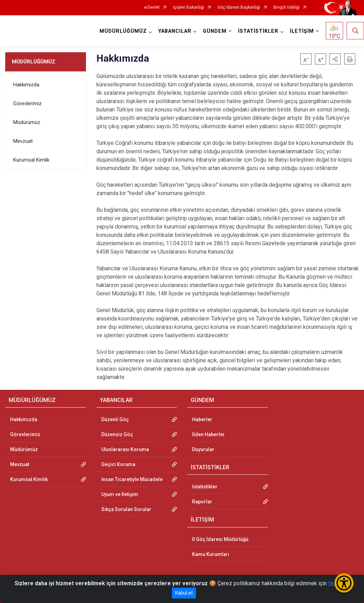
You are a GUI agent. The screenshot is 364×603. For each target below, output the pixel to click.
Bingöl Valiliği (287, 7)
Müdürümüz (27, 122)
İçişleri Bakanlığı (189, 7)
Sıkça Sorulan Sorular (126, 509)
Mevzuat (23, 141)
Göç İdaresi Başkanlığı (239, 7)
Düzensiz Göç (117, 434)
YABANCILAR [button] (175, 31)
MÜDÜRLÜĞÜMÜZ (34, 62)
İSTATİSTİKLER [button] (258, 31)
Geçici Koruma (118, 464)
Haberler (202, 419)
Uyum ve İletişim (120, 494)
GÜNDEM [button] (215, 31)
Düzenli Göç (115, 419)
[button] (335, 59)
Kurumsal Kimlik (31, 160)
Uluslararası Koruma (125, 449)
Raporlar (202, 502)
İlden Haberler (208, 434)
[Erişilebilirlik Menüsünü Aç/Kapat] (344, 583)
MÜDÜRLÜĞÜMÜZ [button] (123, 31)
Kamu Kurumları (211, 554)
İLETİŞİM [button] (302, 31)
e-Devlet (152, 7)
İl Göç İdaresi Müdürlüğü (220, 539)
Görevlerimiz (27, 103)
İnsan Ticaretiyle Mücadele (132, 479)
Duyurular (203, 449)
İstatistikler (205, 487)
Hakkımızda (26, 85)
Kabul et (184, 593)
